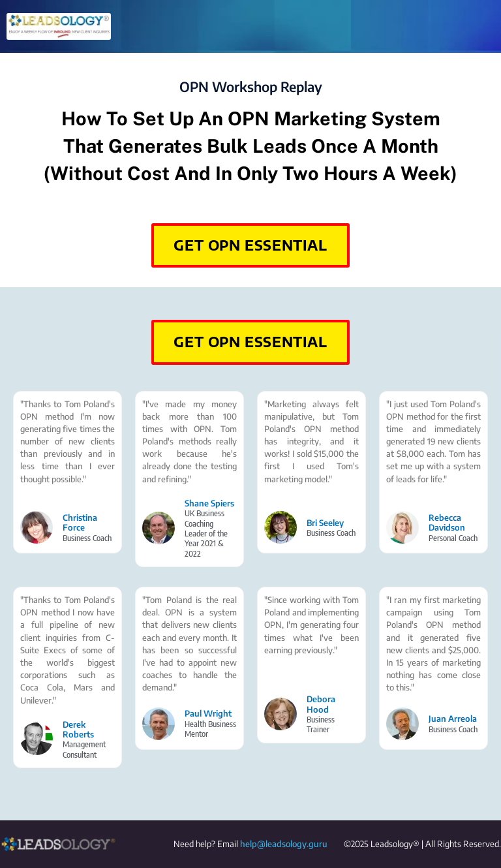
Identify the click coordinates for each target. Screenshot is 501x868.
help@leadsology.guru (284, 844)
